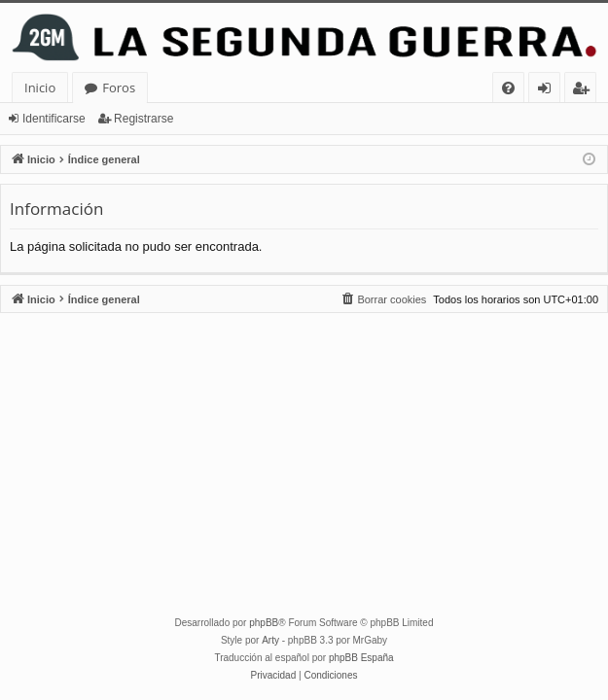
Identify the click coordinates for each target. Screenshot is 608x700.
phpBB (264, 623)
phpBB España (361, 658)
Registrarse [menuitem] (585, 91)
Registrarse (143, 119)
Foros (119, 87)
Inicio (40, 87)
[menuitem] (508, 88)
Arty (270, 640)
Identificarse (54, 119)
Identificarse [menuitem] (549, 91)
